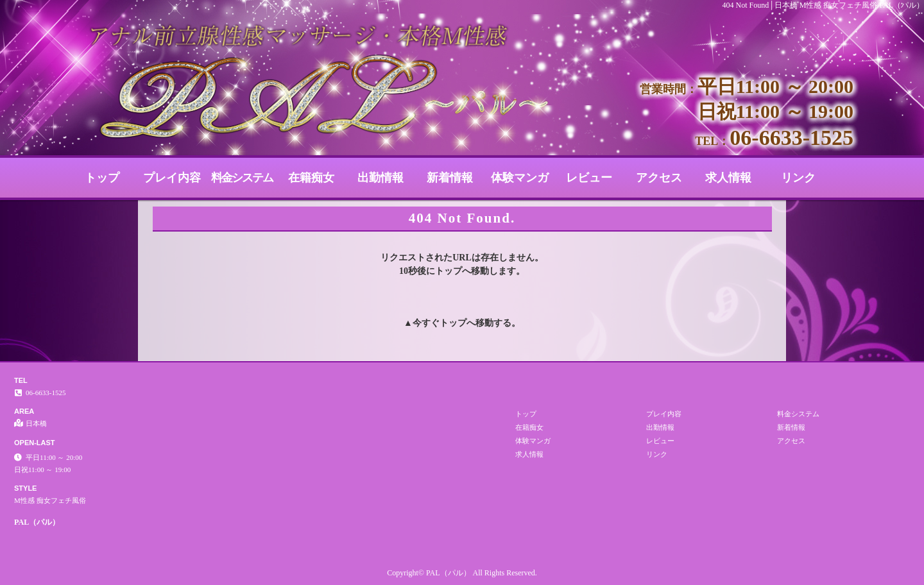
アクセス (659, 178)
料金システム (242, 178)
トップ (102, 178)
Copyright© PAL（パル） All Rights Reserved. (462, 573)
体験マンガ (520, 178)
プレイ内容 (172, 178)
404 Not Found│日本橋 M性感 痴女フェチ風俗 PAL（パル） (823, 5)
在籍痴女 (311, 178)
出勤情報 (381, 178)
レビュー (589, 178)
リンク (798, 178)
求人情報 (728, 178)
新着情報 (450, 178)
